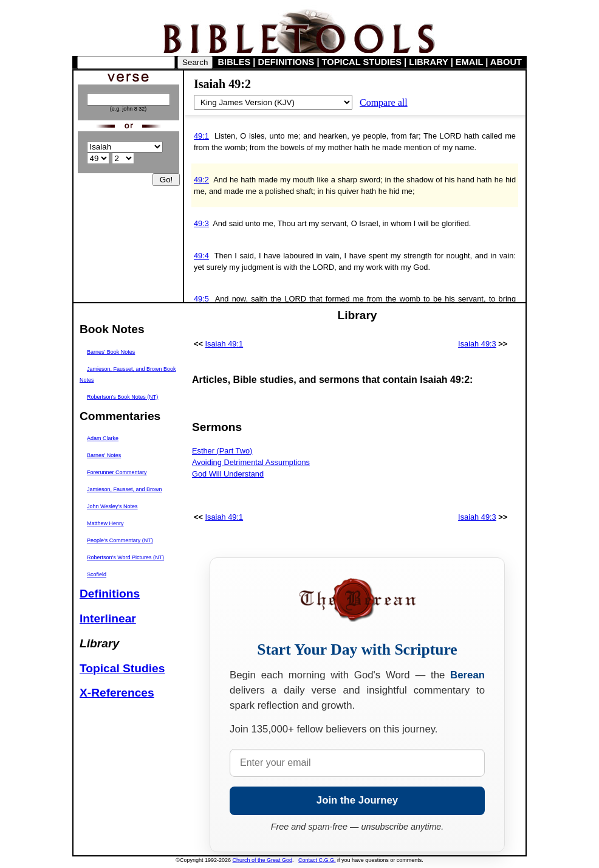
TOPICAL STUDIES (362, 62)
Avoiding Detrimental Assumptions (251, 462)
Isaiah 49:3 (477, 344)
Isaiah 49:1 (224, 344)
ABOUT (506, 62)
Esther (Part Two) (222, 451)
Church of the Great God (263, 860)
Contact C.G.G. (317, 860)
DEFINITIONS (286, 62)
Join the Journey (357, 800)
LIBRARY (428, 62)
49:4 (201, 256)
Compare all (384, 102)
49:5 (201, 299)
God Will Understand (228, 474)
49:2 (201, 180)
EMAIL (469, 62)
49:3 (201, 223)
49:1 (201, 136)
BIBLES (234, 62)
